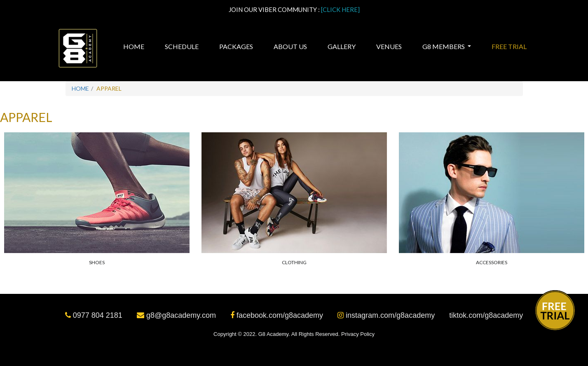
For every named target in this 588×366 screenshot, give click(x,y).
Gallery (342, 46)
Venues (389, 46)
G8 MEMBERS (444, 46)
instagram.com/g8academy (387, 315)
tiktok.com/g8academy (486, 315)
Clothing (294, 262)
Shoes (97, 262)
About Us (290, 46)
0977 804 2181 (95, 315)
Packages (236, 46)
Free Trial (509, 46)
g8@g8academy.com (177, 315)
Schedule (182, 46)
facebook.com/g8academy (278, 315)
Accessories (492, 262)
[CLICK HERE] (340, 9)
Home (135, 46)
